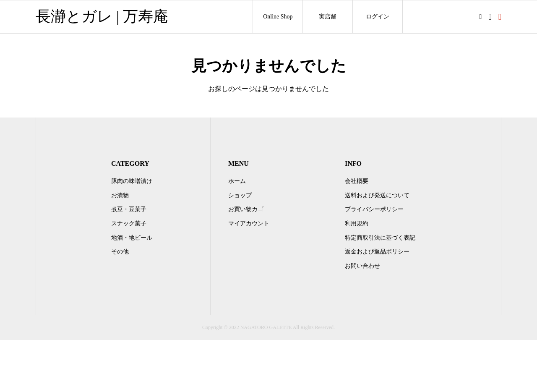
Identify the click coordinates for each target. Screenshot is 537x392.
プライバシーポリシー (374, 209)
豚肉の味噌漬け (132, 181)
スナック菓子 (129, 223)
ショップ (240, 195)
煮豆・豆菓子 (129, 209)
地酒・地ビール (132, 238)
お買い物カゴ (246, 209)
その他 (120, 252)
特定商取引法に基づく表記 (380, 238)
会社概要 (357, 181)
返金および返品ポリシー (377, 252)
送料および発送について (377, 195)
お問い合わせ (362, 266)
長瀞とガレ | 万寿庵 (102, 16)
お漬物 (120, 195)
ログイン (378, 17)
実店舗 (328, 17)
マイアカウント (249, 223)
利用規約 (357, 223)
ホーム (237, 181)
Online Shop (278, 17)
